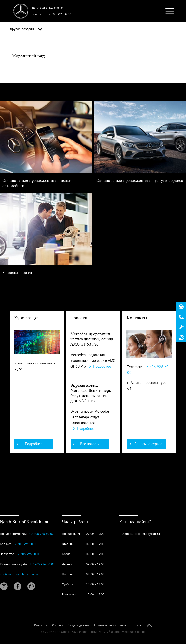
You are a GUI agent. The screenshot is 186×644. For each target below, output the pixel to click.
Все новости (86, 444)
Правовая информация (110, 625)
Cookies (57, 625)
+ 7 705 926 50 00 (59, 14)
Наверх (139, 625)
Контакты (41, 625)
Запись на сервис (146, 444)
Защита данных (79, 625)
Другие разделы (26, 29)
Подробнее (30, 444)
